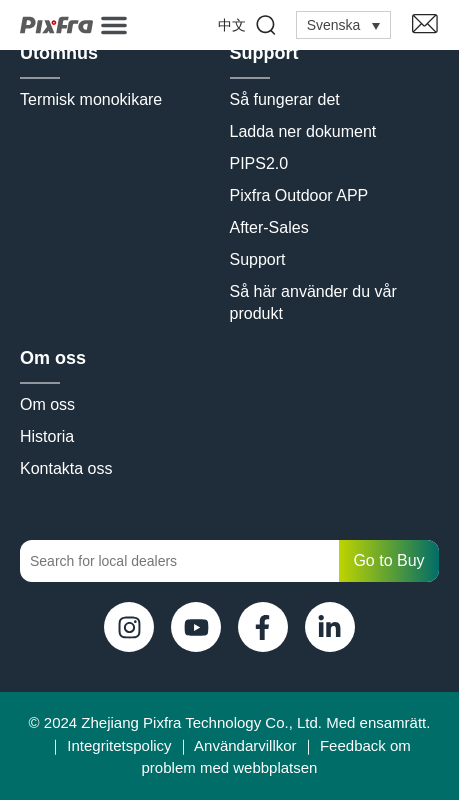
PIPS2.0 (259, 163)
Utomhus (59, 53)
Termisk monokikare (91, 99)
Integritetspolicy (119, 745)
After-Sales (269, 227)
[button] (114, 25)
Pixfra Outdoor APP (299, 195)
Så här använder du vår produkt (316, 302)
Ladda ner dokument (303, 131)
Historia (47, 436)
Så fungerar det (285, 99)
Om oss (53, 358)
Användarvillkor (245, 745)
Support (264, 53)
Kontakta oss (66, 468)
